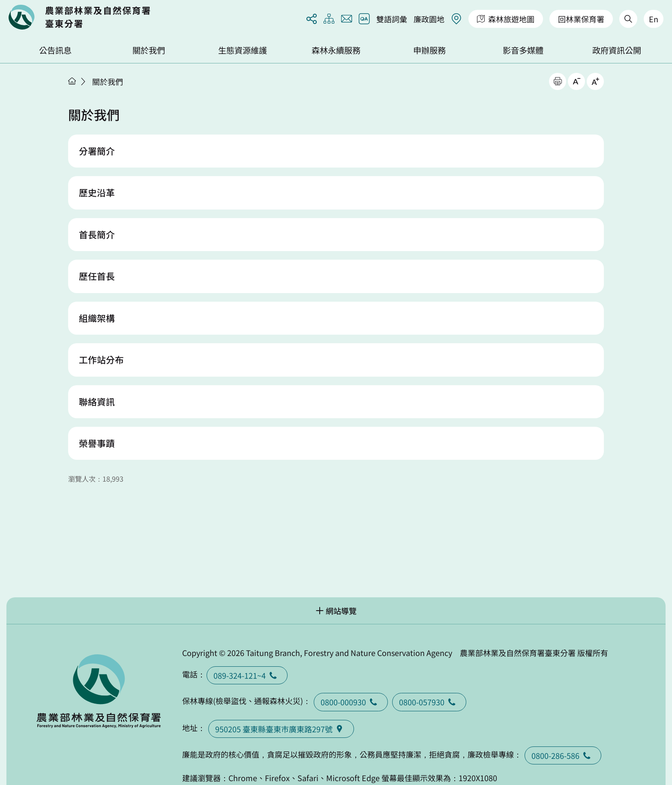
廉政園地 (429, 19)
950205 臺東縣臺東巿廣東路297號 (281, 729)
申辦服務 (429, 50)
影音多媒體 (523, 50)
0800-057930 (429, 702)
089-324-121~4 (247, 675)
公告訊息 (55, 50)
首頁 (72, 81)
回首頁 (79, 17)
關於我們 (149, 50)
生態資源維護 (243, 50)
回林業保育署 (581, 19)
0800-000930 (351, 702)
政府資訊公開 (617, 50)
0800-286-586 (563, 755)
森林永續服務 (336, 50)
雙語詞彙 (392, 19)
